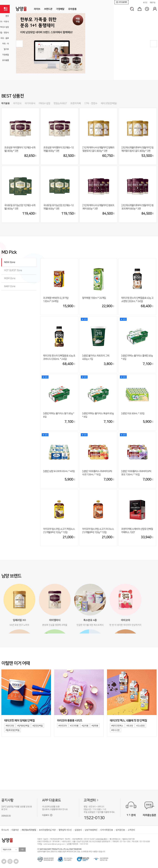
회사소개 (5, 830)
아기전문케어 (122, 2)
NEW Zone (10, 262)
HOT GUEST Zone (13, 270)
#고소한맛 (141, 726)
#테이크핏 (10, 726)
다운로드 (47, 815)
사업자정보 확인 (101, 839)
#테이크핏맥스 (117, 726)
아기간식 (17, 103)
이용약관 (15, 830)
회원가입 (153, 3)
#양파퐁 (95, 726)
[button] (19, 44)
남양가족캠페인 (91, 830)
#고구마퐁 (74, 726)
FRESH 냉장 (45, 103)
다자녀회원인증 (107, 830)
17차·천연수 (91, 103)
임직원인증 (120, 830)
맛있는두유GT (60, 103)
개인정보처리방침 (29, 830)
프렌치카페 (76, 103)
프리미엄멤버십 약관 (47, 830)
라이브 (37, 9)
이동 (22, 850)
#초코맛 (130, 726)
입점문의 (78, 830)
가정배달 (60, 9)
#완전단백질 (38, 726)
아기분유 (6, 103)
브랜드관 (48, 9)
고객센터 (90, 800)
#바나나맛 (115, 730)
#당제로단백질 (23, 726)
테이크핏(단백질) (109, 103)
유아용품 (72, 9)
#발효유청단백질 (13, 730)
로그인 (145, 3)
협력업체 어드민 (65, 830)
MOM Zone (10, 278)
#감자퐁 (85, 726)
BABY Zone (10, 286)
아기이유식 (30, 103)
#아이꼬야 (63, 726)
